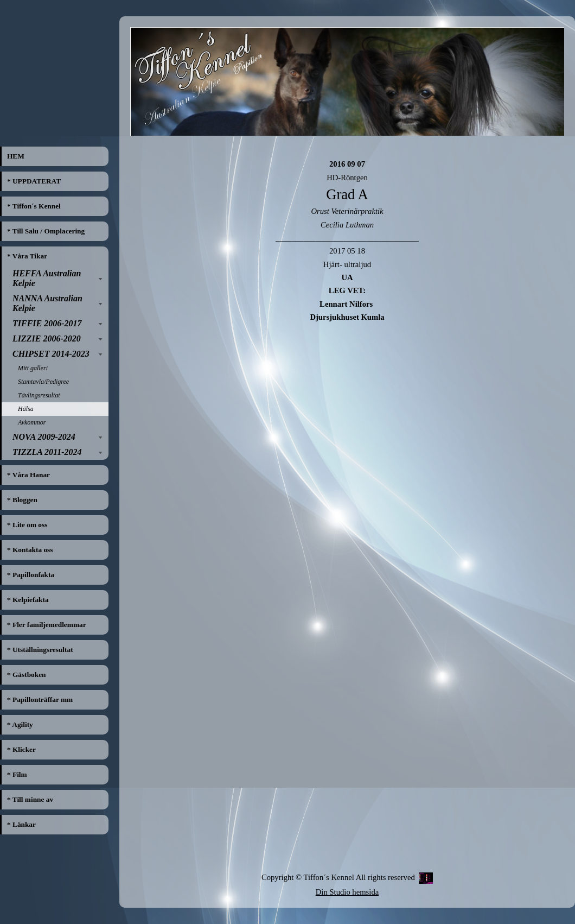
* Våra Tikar (27, 256)
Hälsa (26, 409)
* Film (17, 774)
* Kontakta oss (30, 550)
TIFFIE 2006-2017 (47, 323)
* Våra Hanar (28, 475)
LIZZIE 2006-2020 (47, 338)
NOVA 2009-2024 (44, 437)
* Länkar (21, 824)
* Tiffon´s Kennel (34, 206)
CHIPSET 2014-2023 (51, 354)
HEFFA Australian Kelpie (47, 278)
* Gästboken (26, 675)
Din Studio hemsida (347, 892)
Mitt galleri (33, 368)
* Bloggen (22, 500)
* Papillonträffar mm (40, 700)
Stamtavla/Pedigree (43, 382)
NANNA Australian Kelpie (47, 303)
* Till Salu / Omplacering (46, 231)
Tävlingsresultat (39, 395)
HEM (16, 156)
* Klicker (21, 749)
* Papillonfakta (31, 575)
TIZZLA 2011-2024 (47, 452)
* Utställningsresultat (40, 650)
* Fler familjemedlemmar (47, 625)
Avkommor (32, 422)
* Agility (20, 724)
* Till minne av (30, 799)
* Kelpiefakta (28, 600)
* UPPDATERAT (34, 181)
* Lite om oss (27, 525)
